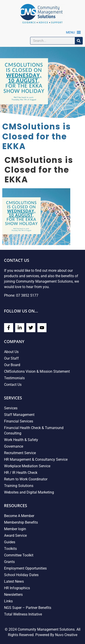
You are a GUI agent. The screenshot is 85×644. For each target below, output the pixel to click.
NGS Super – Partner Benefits (28, 608)
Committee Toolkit (19, 555)
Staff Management (19, 415)
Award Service (15, 535)
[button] (70, 32)
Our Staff (11, 358)
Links (8, 601)
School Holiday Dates (21, 575)
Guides (10, 542)
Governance (14, 446)
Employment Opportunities (25, 568)
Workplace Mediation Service (27, 466)
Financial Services (19, 421)
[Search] (79, 41)
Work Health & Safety (21, 440)
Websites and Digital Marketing (29, 492)
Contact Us (13, 385)
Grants (9, 562)
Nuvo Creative (66, 635)
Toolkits (10, 549)
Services (11, 408)
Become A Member (19, 516)
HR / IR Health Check (21, 473)
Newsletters (13, 595)
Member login (15, 529)
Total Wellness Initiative (23, 614)
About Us (11, 352)
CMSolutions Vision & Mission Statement (37, 371)
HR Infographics (17, 588)
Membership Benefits (21, 522)
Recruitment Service (20, 453)
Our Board (12, 365)
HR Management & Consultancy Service (36, 459)
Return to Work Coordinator (26, 479)
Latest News (14, 581)
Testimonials (14, 378)
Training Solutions (19, 486)
